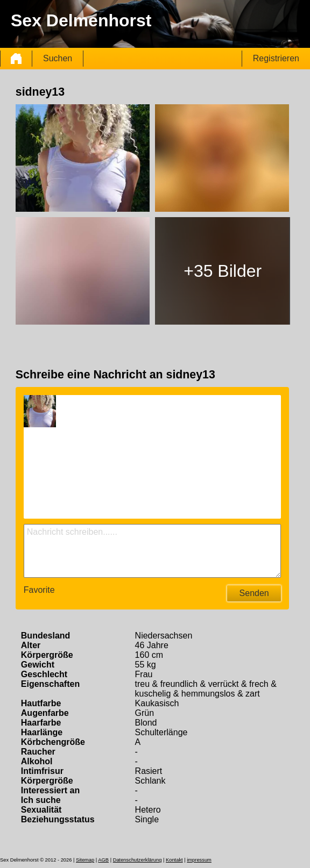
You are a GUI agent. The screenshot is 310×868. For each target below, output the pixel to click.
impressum (199, 860)
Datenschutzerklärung (138, 860)
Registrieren (276, 58)
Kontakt (174, 860)
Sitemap (85, 860)
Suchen (58, 58)
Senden (254, 593)
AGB (103, 860)
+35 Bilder (223, 271)
